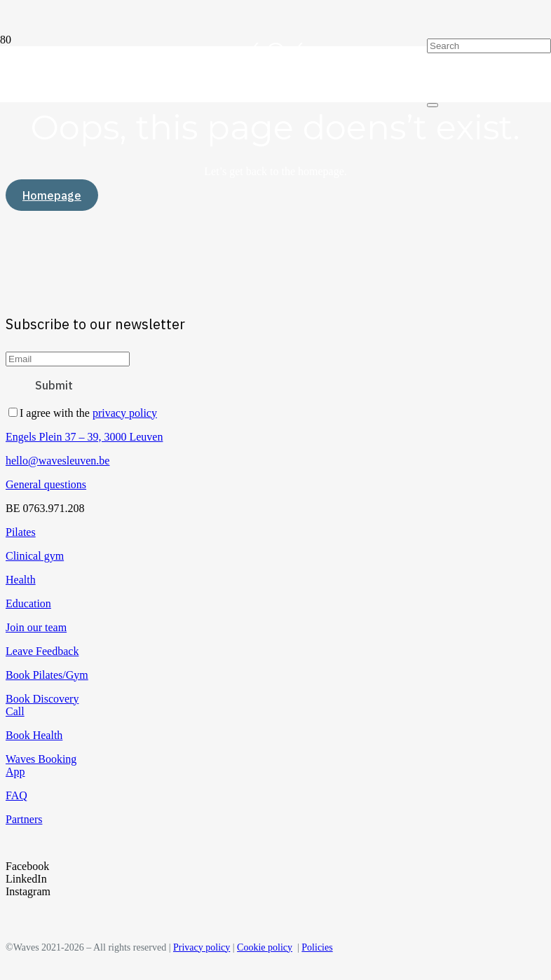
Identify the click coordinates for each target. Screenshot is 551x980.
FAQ (16, 795)
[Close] (433, 105)
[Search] (489, 46)
